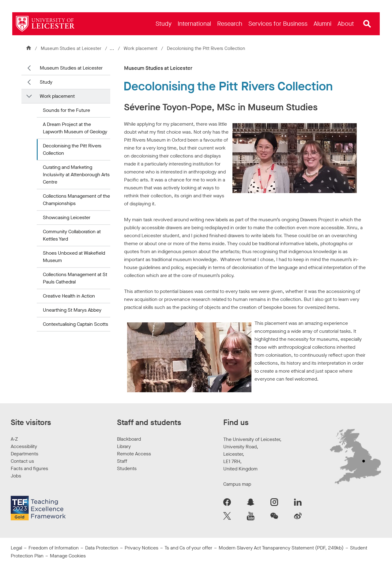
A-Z (14, 439)
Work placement (142, 48)
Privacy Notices (141, 548)
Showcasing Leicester (67, 217)
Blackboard (129, 439)
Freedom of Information (54, 548)
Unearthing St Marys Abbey (72, 310)
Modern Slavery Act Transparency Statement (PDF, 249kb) (281, 548)
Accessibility (24, 446)
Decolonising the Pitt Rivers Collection (72, 149)
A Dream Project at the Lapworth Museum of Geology (75, 128)
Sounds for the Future (66, 110)
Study (46, 82)
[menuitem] (164, 24)
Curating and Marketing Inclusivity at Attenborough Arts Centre (76, 175)
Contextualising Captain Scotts (75, 324)
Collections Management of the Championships (76, 200)
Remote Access (134, 454)
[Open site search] (367, 24)
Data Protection (102, 548)
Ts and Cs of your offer (188, 548)
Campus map (237, 484)
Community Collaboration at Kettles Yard (72, 235)
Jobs (16, 476)
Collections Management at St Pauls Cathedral (75, 278)
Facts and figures (29, 468)
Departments (24, 454)
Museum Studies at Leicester (71, 48)
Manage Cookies (68, 556)
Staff (122, 461)
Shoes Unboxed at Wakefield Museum (74, 257)
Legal (16, 548)
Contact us (22, 461)
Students (127, 468)
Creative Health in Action (69, 296)
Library (124, 446)
